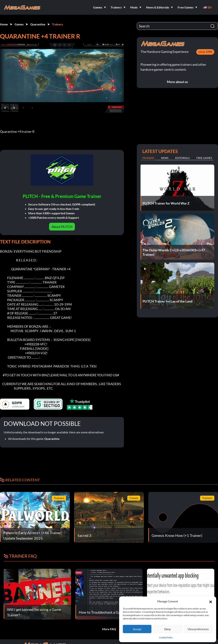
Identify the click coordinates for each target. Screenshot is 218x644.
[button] (211, 601)
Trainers (58, 24)
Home (4, 24)
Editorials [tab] (182, 158)
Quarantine (38, 24)
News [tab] (165, 158)
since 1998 (205, 52)
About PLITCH (62, 227)
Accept (137, 629)
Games (19, 24)
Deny (168, 629)
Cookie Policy (166, 637)
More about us (177, 82)
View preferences (198, 629)
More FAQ (109, 629)
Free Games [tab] (204, 158)
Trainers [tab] (148, 158)
